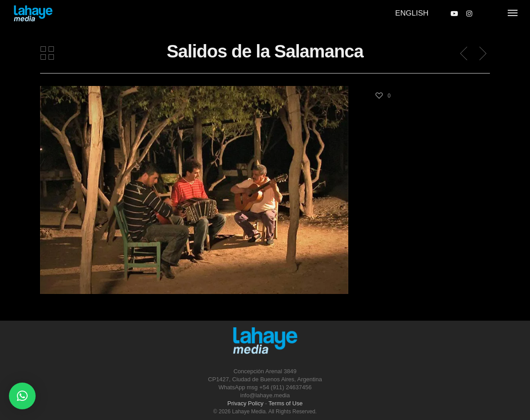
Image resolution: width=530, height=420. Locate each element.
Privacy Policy (246, 403)
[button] (22, 396)
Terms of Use (286, 403)
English (412, 13)
